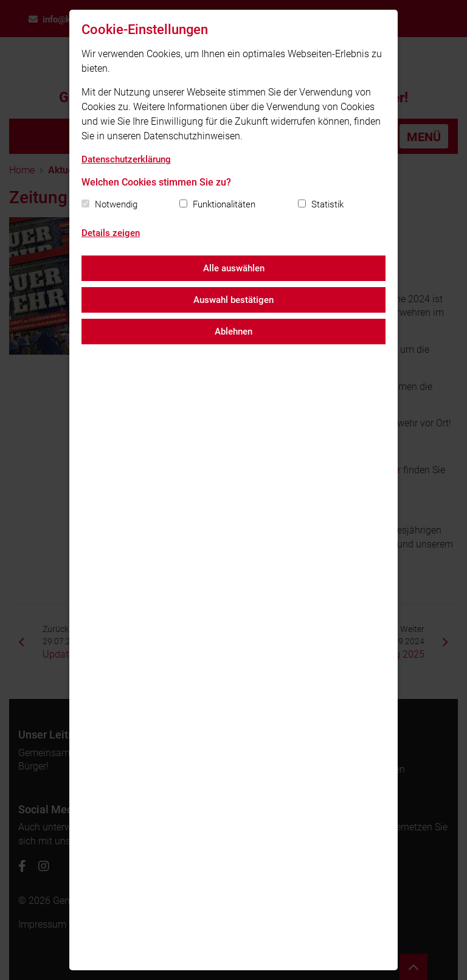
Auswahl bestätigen (233, 300)
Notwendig (116, 204)
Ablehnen (233, 332)
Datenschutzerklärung (126, 159)
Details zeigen (111, 233)
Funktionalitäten (224, 204)
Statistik (327, 204)
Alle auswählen (234, 268)
